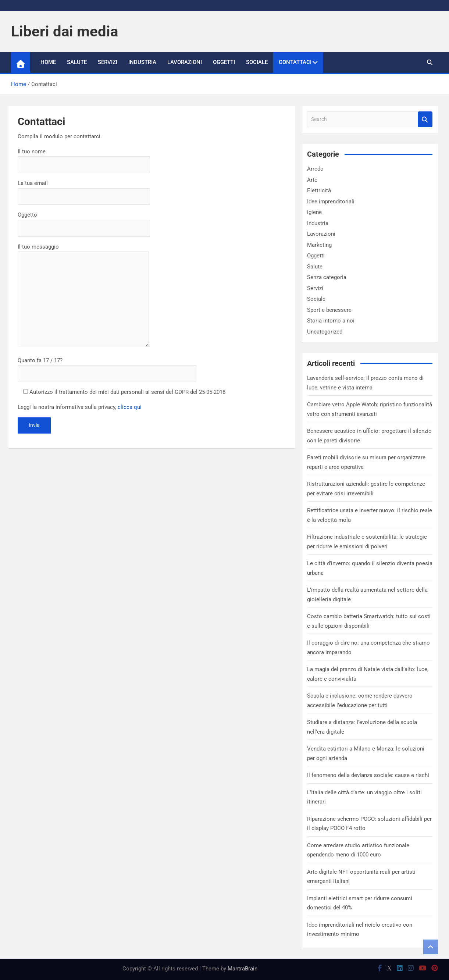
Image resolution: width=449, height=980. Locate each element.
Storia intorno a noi (331, 321)
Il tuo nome (84, 158)
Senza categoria (327, 277)
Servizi (108, 62)
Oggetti (224, 62)
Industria (142, 62)
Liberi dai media (65, 31)
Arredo (315, 169)
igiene (314, 212)
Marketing (319, 245)
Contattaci (295, 62)
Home (48, 62)
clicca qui (130, 407)
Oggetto (84, 221)
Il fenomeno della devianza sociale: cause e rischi (368, 775)
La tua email (84, 190)
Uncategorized (325, 332)
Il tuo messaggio (83, 296)
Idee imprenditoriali (331, 202)
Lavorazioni (185, 62)
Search (425, 119)
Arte (312, 180)
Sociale (257, 62)
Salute (77, 62)
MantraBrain (243, 969)
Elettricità (319, 190)
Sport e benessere (329, 310)
